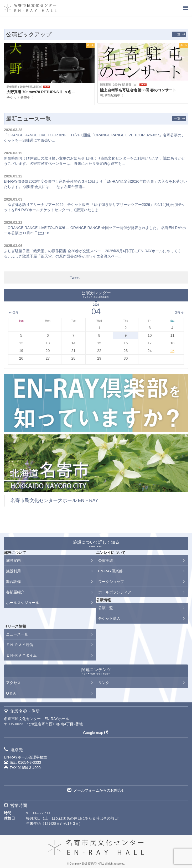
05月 (179, 313)
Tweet (75, 277)
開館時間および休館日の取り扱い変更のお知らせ (44, 158)
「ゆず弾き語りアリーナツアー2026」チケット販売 (47, 205)
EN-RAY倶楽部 (111, 571)
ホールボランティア (115, 592)
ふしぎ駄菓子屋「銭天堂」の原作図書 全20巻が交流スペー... (54, 251)
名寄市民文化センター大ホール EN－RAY (54, 500)
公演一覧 (106, 608)
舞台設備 (13, 582)
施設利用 (13, 571)
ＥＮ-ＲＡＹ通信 (20, 645)
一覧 (180, 34)
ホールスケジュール (23, 603)
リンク (104, 683)
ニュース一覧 (17, 634)
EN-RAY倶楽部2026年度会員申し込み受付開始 (42, 181)
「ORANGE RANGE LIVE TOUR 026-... (37, 135)
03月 (13, 313)
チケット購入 (109, 618)
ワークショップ (111, 582)
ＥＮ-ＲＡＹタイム (21, 655)
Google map (95, 733)
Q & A (11, 693)
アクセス (13, 683)
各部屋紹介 (15, 592)
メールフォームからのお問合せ (96, 790)
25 (172, 351)
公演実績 (106, 561)
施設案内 (13, 561)
